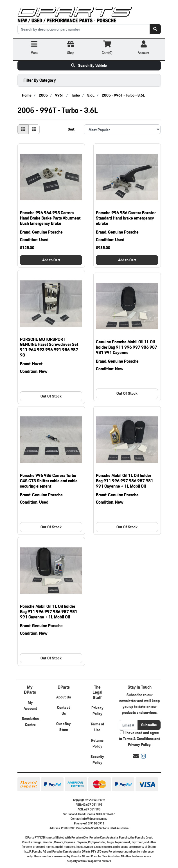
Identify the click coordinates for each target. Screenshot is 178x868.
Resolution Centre (30, 722)
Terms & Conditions (138, 739)
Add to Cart (51, 260)
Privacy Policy (97, 711)
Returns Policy (97, 743)
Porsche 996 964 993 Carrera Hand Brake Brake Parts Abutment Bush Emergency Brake (50, 218)
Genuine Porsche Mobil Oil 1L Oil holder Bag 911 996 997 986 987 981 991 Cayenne (127, 347)
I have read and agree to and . (139, 739)
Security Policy (97, 759)
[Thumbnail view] (23, 129)
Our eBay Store (64, 727)
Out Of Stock (51, 396)
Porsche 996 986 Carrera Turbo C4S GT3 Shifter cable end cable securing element (49, 481)
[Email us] (136, 756)
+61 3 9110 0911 (93, 823)
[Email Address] (128, 725)
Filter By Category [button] (40, 80)
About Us (64, 697)
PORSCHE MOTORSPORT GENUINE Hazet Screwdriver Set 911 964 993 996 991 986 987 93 (49, 347)
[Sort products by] (122, 129)
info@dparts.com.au (94, 819)
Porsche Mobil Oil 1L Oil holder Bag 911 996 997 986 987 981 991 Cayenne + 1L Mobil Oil (125, 481)
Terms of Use (97, 727)
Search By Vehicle (89, 65)
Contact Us (64, 710)
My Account (30, 705)
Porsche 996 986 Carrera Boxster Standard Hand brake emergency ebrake (126, 218)
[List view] (34, 129)
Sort (71, 129)
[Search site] (155, 29)
